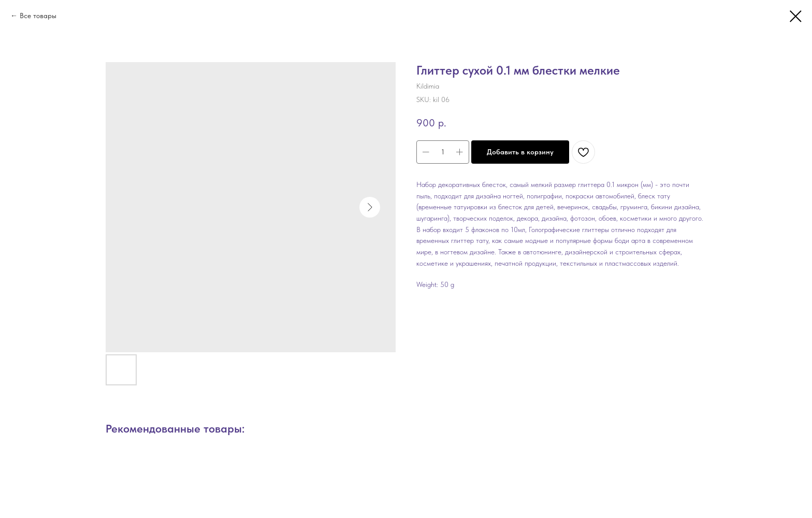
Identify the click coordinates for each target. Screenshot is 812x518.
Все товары (38, 16)
